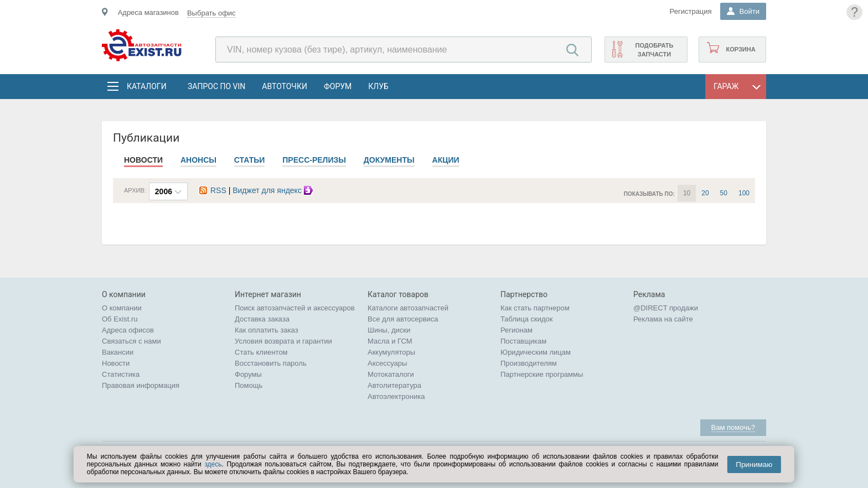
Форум (338, 86)
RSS (213, 190)
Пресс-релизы (314, 160)
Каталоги (146, 86)
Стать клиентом (261, 352)
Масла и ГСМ (390, 341)
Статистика (121, 374)
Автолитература (394, 385)
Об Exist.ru (120, 319)
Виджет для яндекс (274, 190)
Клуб (378, 86)
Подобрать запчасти (654, 50)
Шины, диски (389, 330)
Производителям (529, 363)
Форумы (248, 374)
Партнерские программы (542, 374)
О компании (122, 308)
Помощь (249, 385)
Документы (389, 160)
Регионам (516, 330)
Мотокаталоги (391, 374)
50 (724, 193)
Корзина (740, 49)
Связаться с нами (131, 341)
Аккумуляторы (391, 352)
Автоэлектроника (396, 396)
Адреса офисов (128, 330)
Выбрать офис (211, 13)
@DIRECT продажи (666, 308)
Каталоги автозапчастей (408, 308)
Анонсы (198, 160)
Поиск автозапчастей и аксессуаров (295, 308)
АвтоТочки (285, 86)
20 (705, 193)
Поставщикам (523, 341)
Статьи (250, 160)
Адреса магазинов (148, 12)
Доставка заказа (262, 319)
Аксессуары (387, 363)
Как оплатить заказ (267, 330)
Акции (446, 160)
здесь (213, 464)
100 (744, 193)
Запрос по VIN (216, 86)
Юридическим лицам (536, 352)
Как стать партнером (535, 308)
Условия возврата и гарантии (283, 341)
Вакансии (118, 352)
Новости (143, 160)
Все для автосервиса (403, 319)
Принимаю (754, 464)
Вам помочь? (733, 427)
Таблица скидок (527, 319)
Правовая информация (141, 385)
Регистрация (691, 11)
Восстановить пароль (271, 363)
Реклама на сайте (663, 319)
